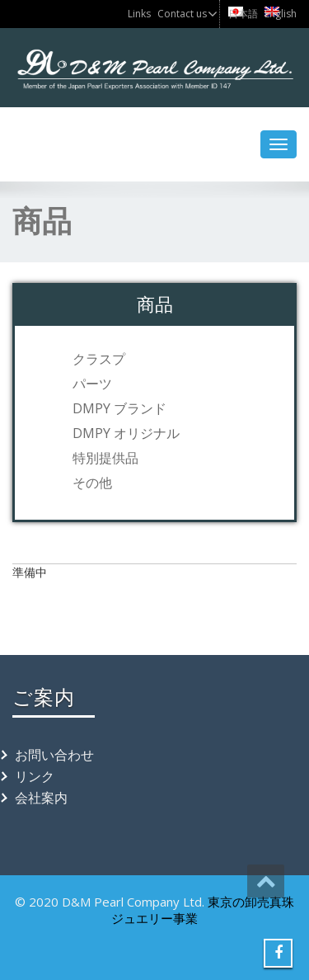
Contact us (182, 14)
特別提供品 (105, 458)
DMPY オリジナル (126, 433)
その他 (92, 483)
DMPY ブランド (119, 408)
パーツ (92, 384)
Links (139, 14)
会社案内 (41, 798)
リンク (35, 776)
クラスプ (99, 359)
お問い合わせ (54, 755)
